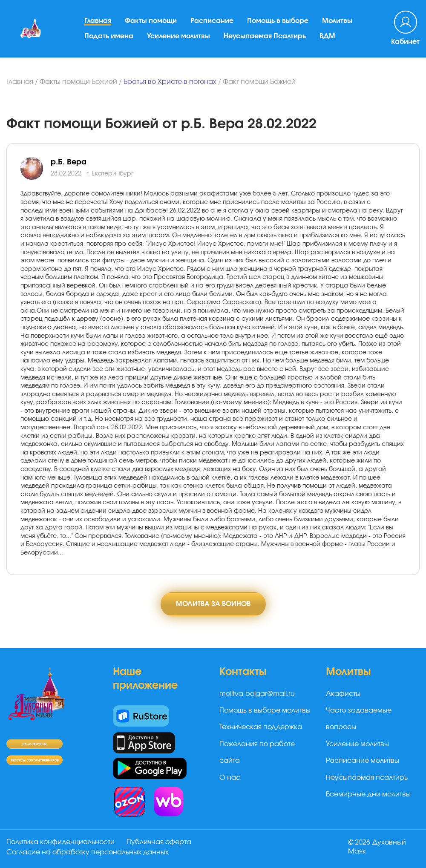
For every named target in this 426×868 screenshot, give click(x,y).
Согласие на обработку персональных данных (88, 852)
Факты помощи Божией (78, 82)
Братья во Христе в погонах (170, 82)
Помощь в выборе (278, 21)
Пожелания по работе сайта (257, 752)
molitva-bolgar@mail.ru (257, 694)
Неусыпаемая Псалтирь (265, 36)
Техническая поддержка (261, 727)
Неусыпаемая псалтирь (367, 778)
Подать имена (109, 36)
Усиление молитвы (178, 36)
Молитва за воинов (213, 604)
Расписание (212, 21)
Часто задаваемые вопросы (359, 719)
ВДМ (327, 36)
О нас (230, 778)
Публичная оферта (159, 842)
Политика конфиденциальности (60, 842)
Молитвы (337, 21)
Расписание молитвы (363, 761)
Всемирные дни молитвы (368, 794)
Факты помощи (151, 21)
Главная (98, 21)
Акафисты (343, 694)
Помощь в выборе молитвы (265, 710)
